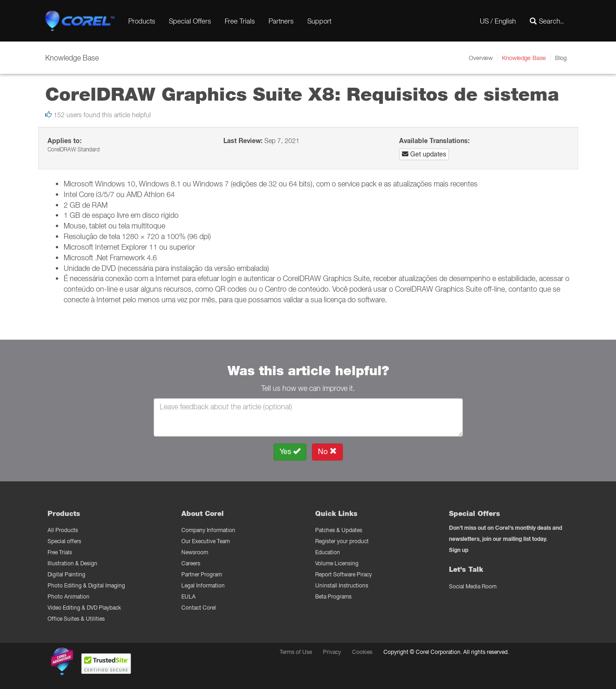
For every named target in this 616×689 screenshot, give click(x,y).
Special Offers (190, 21)
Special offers (64, 541)
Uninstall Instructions (342, 585)
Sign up (459, 550)
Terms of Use (296, 652)
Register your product (342, 541)
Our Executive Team (206, 541)
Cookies (362, 652)
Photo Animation (69, 596)
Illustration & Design (72, 563)
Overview (481, 58)
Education (328, 552)
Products (142, 21)
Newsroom (195, 552)
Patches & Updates (339, 530)
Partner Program (202, 574)
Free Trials (240, 21)
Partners (281, 21)
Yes (290, 452)
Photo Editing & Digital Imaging (86, 585)
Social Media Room (473, 586)
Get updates (424, 154)
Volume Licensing (337, 563)
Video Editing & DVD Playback (84, 608)
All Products (63, 530)
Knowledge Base (524, 58)
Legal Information (203, 585)
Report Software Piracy (344, 574)
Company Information (208, 530)
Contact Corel (199, 608)
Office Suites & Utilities (76, 619)
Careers (191, 563)
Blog (561, 58)
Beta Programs (333, 596)
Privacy (332, 652)
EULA (188, 596)
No (327, 452)
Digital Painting (66, 574)
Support (319, 21)
